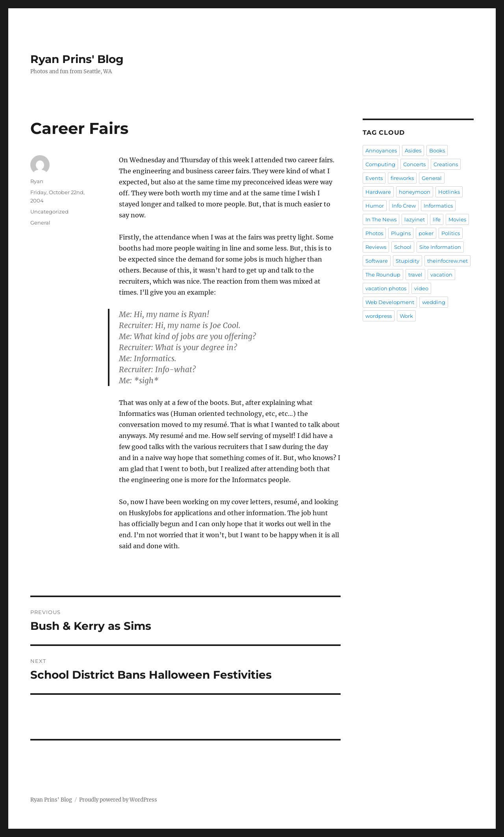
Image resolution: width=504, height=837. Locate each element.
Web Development (390, 302)
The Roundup (383, 275)
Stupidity (408, 261)
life (437, 219)
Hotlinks (449, 192)
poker (426, 233)
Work (406, 316)
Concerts (414, 164)
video (421, 288)
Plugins (401, 233)
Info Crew (404, 206)
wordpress (379, 316)
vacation (441, 275)
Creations (446, 164)
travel (415, 275)
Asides (413, 150)
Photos (374, 233)
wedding (434, 302)
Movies (457, 219)
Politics (451, 233)
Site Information (440, 247)
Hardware (378, 192)
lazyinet (415, 219)
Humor (375, 206)
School (403, 247)
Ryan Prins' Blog (77, 59)
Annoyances (381, 150)
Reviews (376, 247)
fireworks (402, 178)
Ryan (37, 181)
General (40, 223)
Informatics (438, 206)
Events (374, 178)
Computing (380, 164)
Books (437, 150)
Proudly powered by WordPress (118, 800)
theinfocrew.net (447, 261)
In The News (381, 219)
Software (377, 261)
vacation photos (386, 288)
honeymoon (415, 192)
